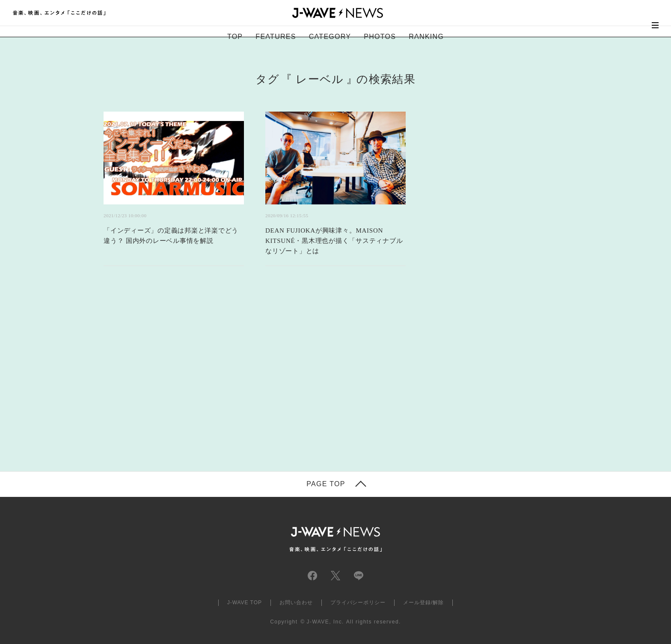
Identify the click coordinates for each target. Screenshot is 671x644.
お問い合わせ (296, 603)
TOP (235, 37)
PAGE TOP (326, 484)
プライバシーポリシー (358, 603)
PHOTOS (380, 37)
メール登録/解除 (423, 603)
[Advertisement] (250, 379)
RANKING (426, 37)
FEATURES (276, 37)
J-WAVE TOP (245, 603)
